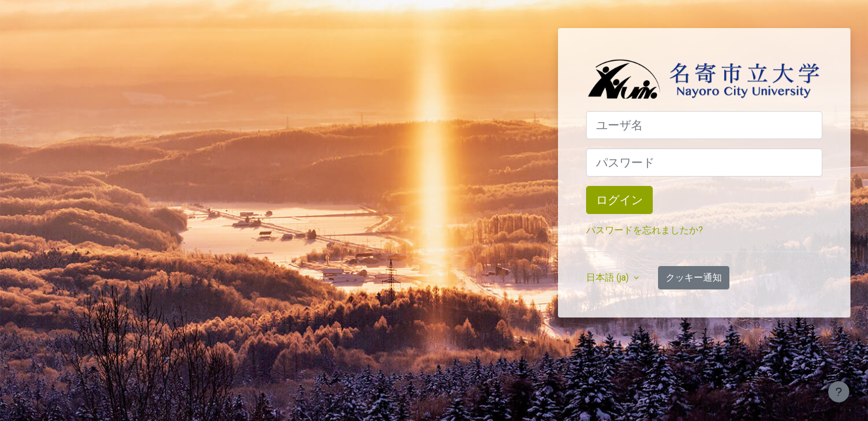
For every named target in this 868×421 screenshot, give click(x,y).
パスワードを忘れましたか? (645, 230)
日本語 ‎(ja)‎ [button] (609, 277)
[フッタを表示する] (839, 392)
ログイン (619, 200)
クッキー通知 (694, 277)
